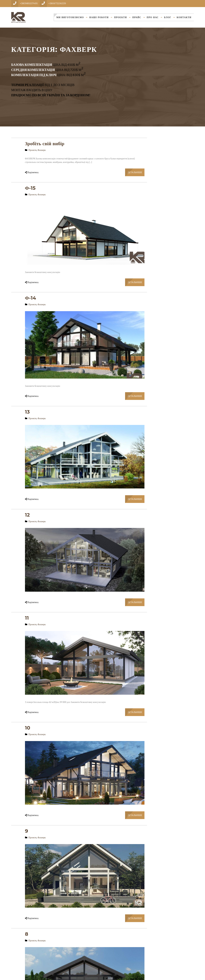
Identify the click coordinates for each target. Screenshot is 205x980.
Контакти (184, 17)
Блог (168, 17)
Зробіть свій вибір (45, 144)
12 (27, 515)
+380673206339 (57, 3)
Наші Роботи (99, 17)
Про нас (153, 17)
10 (28, 728)
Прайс (137, 17)
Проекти (120, 17)
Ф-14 (31, 298)
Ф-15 (30, 188)
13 (27, 412)
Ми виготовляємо (70, 17)
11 (27, 618)
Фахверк (42, 150)
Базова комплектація (32, 65)
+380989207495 (29, 3)
